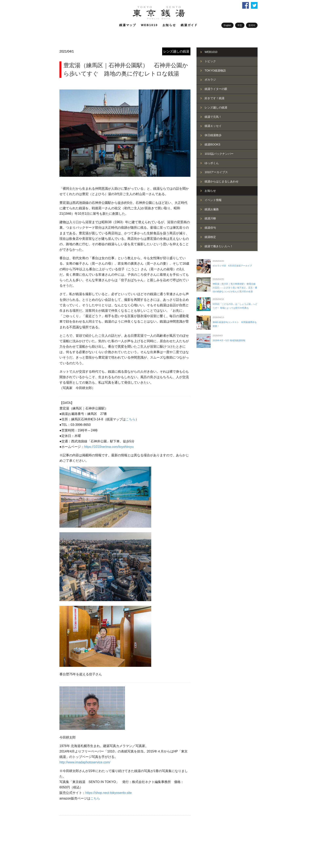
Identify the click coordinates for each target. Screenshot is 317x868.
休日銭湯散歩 (213, 135)
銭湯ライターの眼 (216, 89)
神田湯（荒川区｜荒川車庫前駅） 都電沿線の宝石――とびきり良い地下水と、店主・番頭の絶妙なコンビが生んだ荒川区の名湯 (235, 288)
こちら (131, 419)
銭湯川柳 (210, 218)
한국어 (252, 25)
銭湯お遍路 (212, 209)
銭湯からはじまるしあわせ (222, 181)
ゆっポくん (212, 163)
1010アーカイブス (216, 172)
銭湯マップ (128, 25)
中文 (240, 25)
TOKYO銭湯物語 (215, 70)
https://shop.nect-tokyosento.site (108, 793)
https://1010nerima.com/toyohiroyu (109, 447)
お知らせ (169, 25)
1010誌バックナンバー (219, 154)
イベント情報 (213, 200)
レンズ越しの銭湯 (176, 51)
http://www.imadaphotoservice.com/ (85, 762)
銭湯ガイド (189, 25)
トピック (210, 61)
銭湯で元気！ (213, 117)
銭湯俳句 (210, 228)
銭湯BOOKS (212, 144)
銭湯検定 (210, 237)
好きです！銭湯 (215, 98)
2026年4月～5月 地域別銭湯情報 (229, 340)
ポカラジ (210, 80)
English (227, 25)
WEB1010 (149, 25)
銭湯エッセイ (213, 126)
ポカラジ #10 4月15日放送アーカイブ (232, 266)
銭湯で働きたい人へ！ (219, 246)
